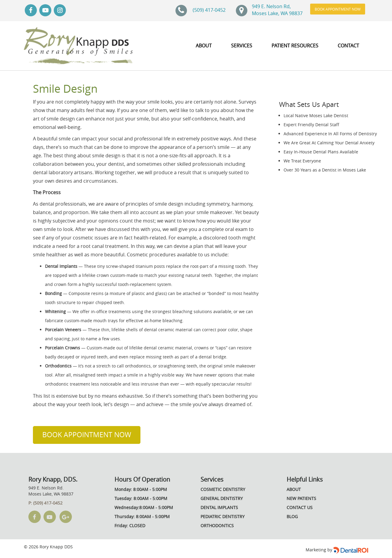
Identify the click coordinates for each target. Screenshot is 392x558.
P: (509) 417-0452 (45, 503)
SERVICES (242, 46)
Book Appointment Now (338, 9)
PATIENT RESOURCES (295, 46)
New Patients (301, 498)
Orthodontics (217, 526)
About (294, 489)
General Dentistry (222, 498)
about (204, 46)
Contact (348, 46)
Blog (292, 516)
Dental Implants (219, 507)
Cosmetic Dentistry (223, 489)
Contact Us (300, 507)
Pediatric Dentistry (223, 516)
